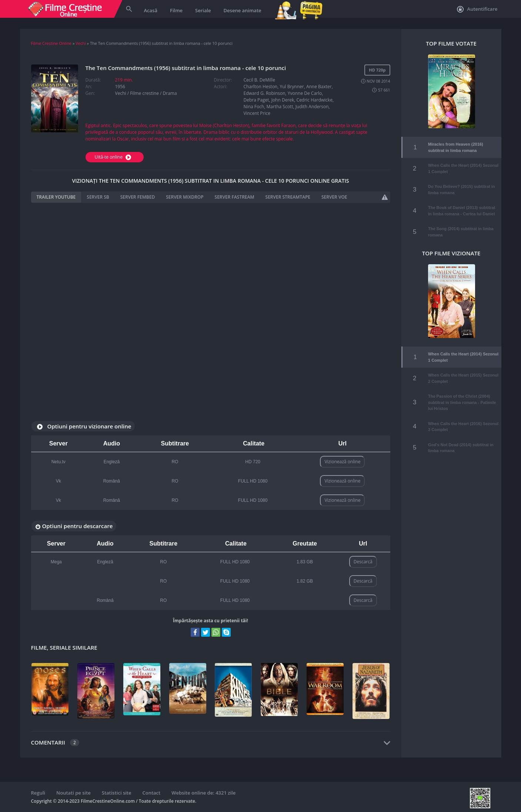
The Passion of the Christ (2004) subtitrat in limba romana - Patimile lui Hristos (462, 397)
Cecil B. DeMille (259, 80)
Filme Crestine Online (51, 43)
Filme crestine (144, 93)
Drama (170, 93)
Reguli (38, 793)
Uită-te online (114, 157)
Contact (152, 793)
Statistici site (117, 793)
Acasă (151, 10)
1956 (120, 87)
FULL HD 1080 (253, 481)
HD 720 (253, 462)
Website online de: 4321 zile (203, 793)
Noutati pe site (74, 793)
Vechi (81, 43)
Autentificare (477, 9)
